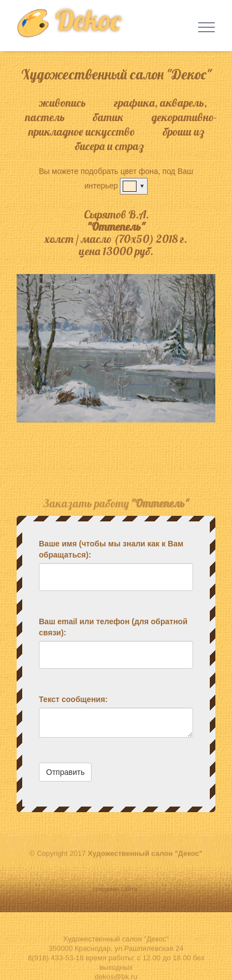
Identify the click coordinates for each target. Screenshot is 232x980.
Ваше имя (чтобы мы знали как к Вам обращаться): (111, 549)
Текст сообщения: (73, 699)
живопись (63, 103)
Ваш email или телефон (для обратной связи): (113, 627)
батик (108, 117)
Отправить (65, 772)
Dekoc (69, 20)
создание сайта (116, 889)
